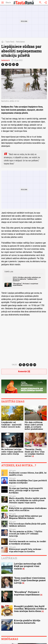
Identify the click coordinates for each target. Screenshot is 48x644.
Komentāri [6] (24, 371)
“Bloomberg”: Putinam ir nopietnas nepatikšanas (25, 284)
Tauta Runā (10, 42)
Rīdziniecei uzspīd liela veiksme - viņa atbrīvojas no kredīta (26, 550)
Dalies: (15, 365)
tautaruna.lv (6, 60)
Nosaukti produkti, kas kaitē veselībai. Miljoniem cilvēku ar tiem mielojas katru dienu (30, 609)
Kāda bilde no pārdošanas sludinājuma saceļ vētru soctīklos (28, 509)
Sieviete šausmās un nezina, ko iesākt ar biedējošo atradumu (28, 542)
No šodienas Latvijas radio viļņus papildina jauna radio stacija (12, 452)
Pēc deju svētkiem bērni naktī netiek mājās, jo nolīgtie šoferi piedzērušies (34, 426)
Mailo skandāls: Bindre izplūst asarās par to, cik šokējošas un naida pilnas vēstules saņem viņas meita (27, 500)
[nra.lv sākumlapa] (8, 3)
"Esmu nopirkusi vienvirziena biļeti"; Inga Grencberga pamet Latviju (30, 580)
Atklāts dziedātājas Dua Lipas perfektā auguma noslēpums (28, 482)
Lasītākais (9, 558)
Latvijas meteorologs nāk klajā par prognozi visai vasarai (28, 566)
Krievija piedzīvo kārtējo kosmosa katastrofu (27, 622)
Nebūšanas (20, 42)
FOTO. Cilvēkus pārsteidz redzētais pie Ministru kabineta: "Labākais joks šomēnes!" (27, 279)
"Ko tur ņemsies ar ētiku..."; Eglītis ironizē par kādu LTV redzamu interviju (26, 534)
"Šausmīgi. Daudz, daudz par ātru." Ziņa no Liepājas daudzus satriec (35, 453)
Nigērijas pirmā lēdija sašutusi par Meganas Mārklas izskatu (26, 517)
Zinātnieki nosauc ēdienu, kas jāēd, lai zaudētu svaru (28, 474)
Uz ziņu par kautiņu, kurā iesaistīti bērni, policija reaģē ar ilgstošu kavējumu (26, 491)
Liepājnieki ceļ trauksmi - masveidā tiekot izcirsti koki (11, 425)
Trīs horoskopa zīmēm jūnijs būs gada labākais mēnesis (27, 525)
